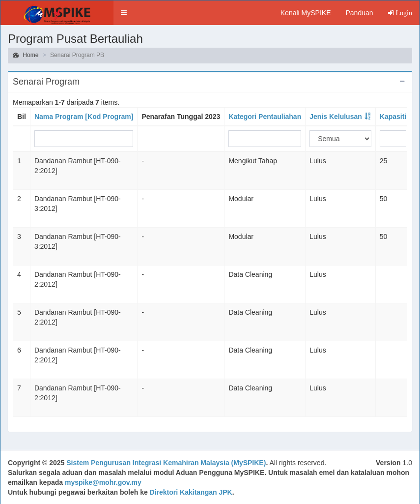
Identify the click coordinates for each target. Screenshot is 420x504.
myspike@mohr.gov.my (103, 482)
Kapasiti (393, 117)
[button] (124, 13)
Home (26, 55)
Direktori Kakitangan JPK (191, 492)
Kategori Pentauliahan (265, 117)
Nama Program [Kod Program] (84, 117)
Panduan (359, 13)
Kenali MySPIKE (306, 13)
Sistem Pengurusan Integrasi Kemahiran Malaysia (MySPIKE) (166, 463)
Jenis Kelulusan (336, 117)
